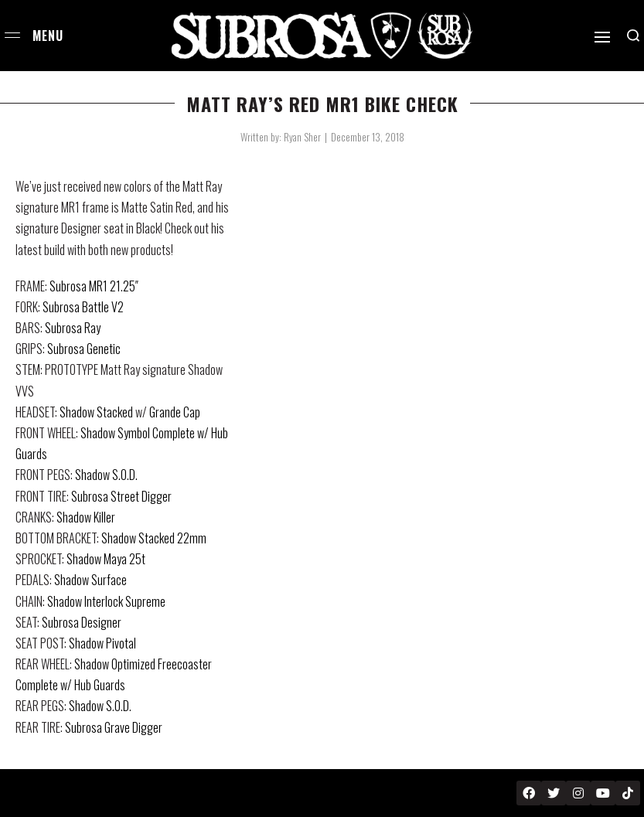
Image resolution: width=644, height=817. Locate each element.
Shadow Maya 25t (106, 559)
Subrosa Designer (82, 622)
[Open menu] (12, 35)
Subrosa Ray (73, 328)
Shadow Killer (86, 517)
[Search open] (633, 36)
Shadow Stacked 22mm (154, 538)
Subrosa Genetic (84, 349)
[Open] (602, 37)
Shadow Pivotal (102, 643)
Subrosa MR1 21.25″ (94, 286)
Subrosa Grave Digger (114, 727)
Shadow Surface (90, 580)
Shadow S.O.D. (106, 475)
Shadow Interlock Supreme (106, 601)
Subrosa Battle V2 (83, 307)
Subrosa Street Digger (121, 496)
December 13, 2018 (368, 137)
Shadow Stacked (96, 412)
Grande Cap (175, 412)
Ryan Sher (302, 137)
